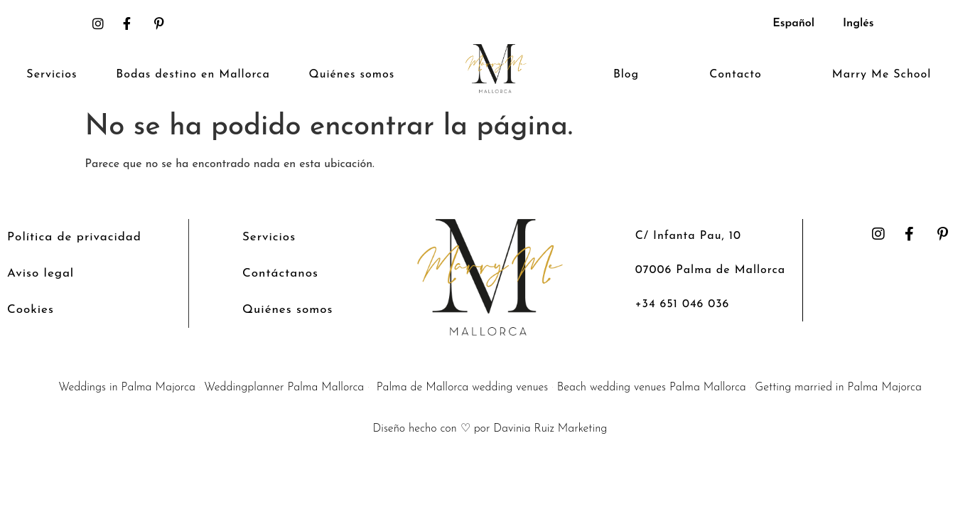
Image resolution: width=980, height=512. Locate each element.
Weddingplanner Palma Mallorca (284, 388)
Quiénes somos (352, 75)
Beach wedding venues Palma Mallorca (652, 388)
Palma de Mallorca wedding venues (463, 388)
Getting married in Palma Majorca (838, 388)
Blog (626, 75)
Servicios (52, 75)
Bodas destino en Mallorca (193, 75)
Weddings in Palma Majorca (127, 388)
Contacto (736, 75)
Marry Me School (882, 75)
